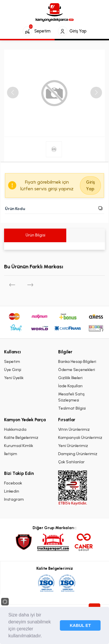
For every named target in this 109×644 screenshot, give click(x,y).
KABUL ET (80, 625)
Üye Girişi (13, 370)
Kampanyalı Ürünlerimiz (80, 438)
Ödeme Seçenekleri (77, 370)
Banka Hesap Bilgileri (77, 362)
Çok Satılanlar (71, 462)
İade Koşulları (70, 386)
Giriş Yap (90, 186)
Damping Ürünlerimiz (78, 454)
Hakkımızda (15, 429)
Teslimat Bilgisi (72, 408)
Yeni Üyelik (14, 378)
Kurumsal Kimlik (19, 446)
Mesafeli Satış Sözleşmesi (71, 397)
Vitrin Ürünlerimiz (74, 429)
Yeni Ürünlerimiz (73, 446)
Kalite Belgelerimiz (21, 438)
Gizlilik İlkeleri (70, 378)
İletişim (11, 454)
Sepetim (12, 362)
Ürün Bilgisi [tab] (35, 235)
